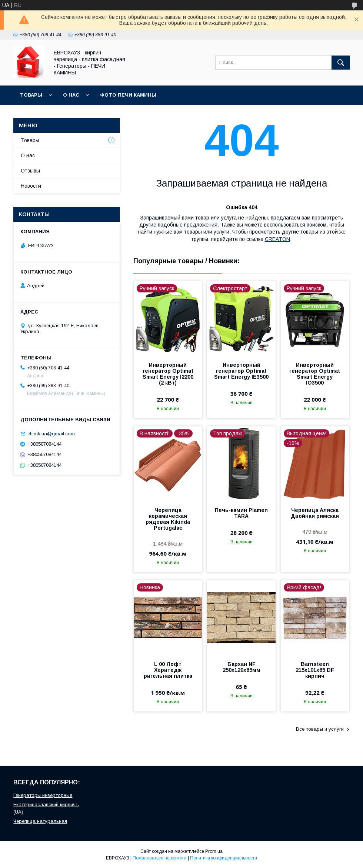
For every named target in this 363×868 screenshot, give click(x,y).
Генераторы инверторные (43, 795)
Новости (31, 186)
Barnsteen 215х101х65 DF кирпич (315, 670)
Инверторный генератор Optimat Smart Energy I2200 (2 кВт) (168, 374)
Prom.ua (214, 851)
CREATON (277, 239)
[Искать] (341, 63)
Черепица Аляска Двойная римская (315, 513)
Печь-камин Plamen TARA (241, 513)
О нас (71, 95)
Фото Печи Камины (128, 95)
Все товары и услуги (320, 729)
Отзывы (30, 171)
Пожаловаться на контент (160, 858)
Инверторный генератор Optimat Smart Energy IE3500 (241, 371)
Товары (31, 95)
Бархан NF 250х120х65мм (242, 667)
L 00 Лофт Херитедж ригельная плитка (168, 670)
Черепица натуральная (40, 821)
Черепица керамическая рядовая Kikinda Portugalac (168, 519)
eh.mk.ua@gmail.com (51, 434)
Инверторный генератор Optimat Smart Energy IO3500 (315, 374)
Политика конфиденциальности (224, 858)
